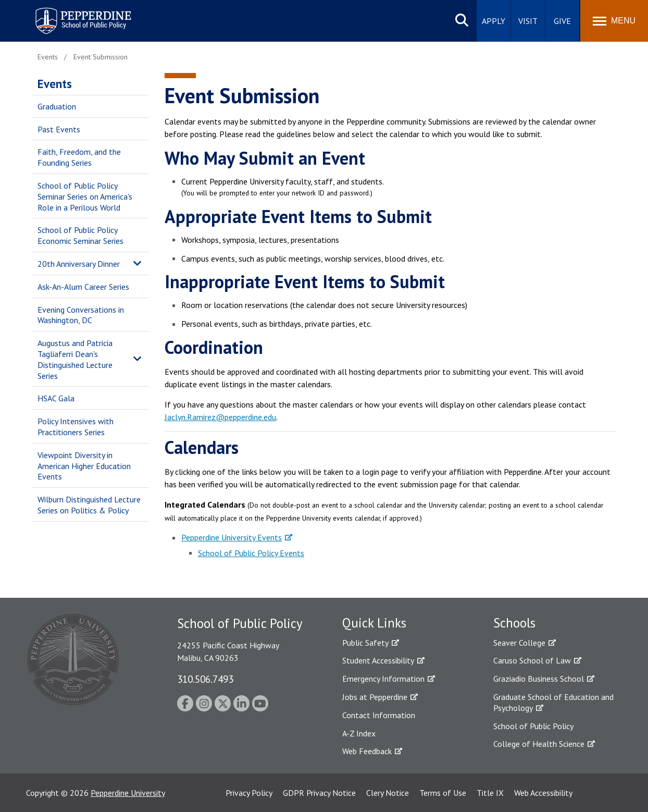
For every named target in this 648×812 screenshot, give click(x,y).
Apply (494, 21)
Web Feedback (367, 751)
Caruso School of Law (532, 660)
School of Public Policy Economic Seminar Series (80, 235)
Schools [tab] (514, 623)
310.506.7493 (205, 679)
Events (55, 84)
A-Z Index (359, 733)
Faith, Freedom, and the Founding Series (79, 157)
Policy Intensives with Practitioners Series (76, 427)
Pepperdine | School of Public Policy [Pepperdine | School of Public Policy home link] (73, 14)
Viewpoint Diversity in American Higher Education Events (84, 466)
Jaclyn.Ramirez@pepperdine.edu (220, 417)
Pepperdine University (128, 793)
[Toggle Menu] (614, 21)
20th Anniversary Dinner (79, 264)
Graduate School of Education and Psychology (553, 702)
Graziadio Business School (539, 679)
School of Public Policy (533, 726)
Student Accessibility (378, 660)
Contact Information (379, 715)
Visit (528, 21)
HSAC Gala (56, 398)
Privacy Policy (249, 793)
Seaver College (519, 643)
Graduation (57, 106)
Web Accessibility (543, 793)
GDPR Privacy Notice (319, 793)
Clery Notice (388, 793)
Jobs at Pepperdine (375, 697)
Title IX (490, 793)
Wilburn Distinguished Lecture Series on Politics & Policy (89, 505)
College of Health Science (539, 744)
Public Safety (365, 643)
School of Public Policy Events (251, 553)
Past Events (59, 129)
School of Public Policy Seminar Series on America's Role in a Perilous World (85, 196)
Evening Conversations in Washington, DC (81, 315)
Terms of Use (443, 793)
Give (562, 21)
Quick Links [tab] (374, 623)
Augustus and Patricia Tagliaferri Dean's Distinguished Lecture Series (75, 359)
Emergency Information (383, 679)
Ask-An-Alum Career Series (83, 287)
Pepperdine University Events (232, 537)
